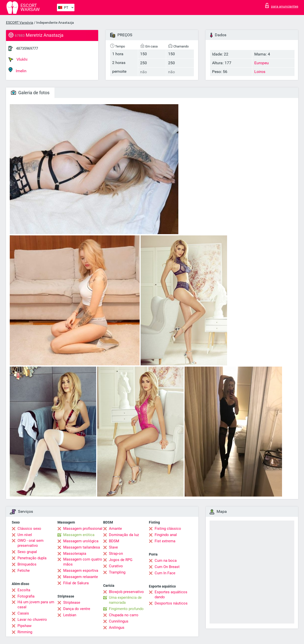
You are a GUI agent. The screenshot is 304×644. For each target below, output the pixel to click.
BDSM (114, 541)
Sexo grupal (27, 552)
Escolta (24, 590)
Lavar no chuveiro (32, 620)
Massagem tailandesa (82, 547)
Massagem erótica (79, 535)
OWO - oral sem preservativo (30, 543)
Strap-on (116, 554)
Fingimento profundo (126, 609)
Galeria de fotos (30, 93)
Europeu (262, 63)
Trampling (117, 572)
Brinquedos (27, 564)
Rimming (25, 632)
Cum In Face (165, 573)
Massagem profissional (83, 529)
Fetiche (24, 571)
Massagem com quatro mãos (83, 562)
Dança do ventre (77, 609)
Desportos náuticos (171, 603)
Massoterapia (75, 554)
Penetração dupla (32, 558)
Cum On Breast (167, 567)
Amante (115, 529)
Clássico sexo (29, 529)
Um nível (25, 535)
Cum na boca (166, 561)
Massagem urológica (81, 541)
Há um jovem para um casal (36, 605)
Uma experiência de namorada (125, 600)
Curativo (116, 566)
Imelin (17, 70)
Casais (23, 613)
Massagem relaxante (81, 577)
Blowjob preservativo (126, 592)
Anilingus (117, 628)
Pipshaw (24, 626)
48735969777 (27, 48)
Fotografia (26, 596)
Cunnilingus (119, 621)
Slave (113, 547)
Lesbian (70, 615)
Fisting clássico (168, 529)
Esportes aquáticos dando (171, 595)
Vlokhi (18, 59)
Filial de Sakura (76, 583)
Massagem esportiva (81, 571)
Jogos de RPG (121, 560)
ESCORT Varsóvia (20, 22)
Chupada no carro (124, 615)
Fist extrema (165, 541)
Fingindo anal (166, 535)
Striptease (72, 603)
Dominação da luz (124, 535)
